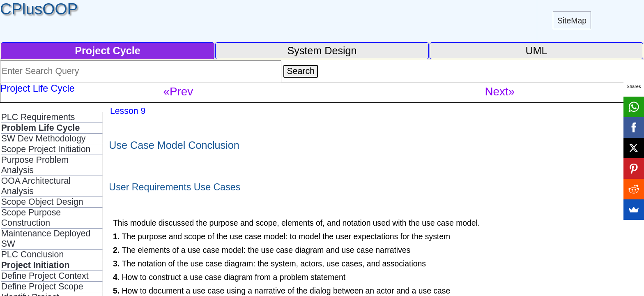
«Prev (178, 91)
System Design (322, 51)
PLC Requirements (38, 117)
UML (536, 51)
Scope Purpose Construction (31, 218)
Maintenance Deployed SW (46, 239)
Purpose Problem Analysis (35, 165)
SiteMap (572, 21)
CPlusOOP (39, 9)
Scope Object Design (42, 202)
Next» (500, 91)
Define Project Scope (42, 287)
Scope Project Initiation (46, 149)
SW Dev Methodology (44, 139)
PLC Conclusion (33, 254)
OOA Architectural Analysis (36, 186)
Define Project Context (45, 276)
